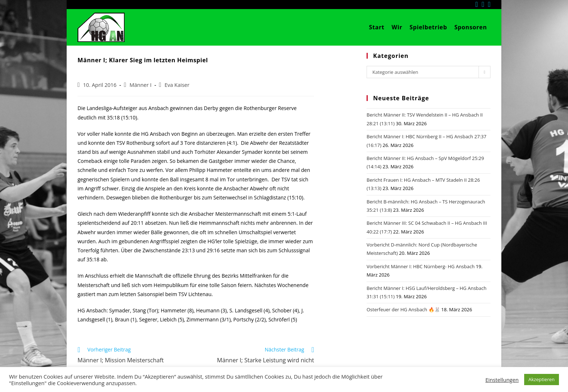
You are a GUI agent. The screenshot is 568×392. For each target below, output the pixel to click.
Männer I (140, 85)
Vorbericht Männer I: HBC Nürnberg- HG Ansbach (421, 266)
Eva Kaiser (177, 85)
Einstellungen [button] (502, 380)
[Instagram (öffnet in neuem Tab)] (485, 4)
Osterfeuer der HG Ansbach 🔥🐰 (403, 309)
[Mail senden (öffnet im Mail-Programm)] (489, 4)
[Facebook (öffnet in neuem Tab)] (478, 4)
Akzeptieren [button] (542, 379)
